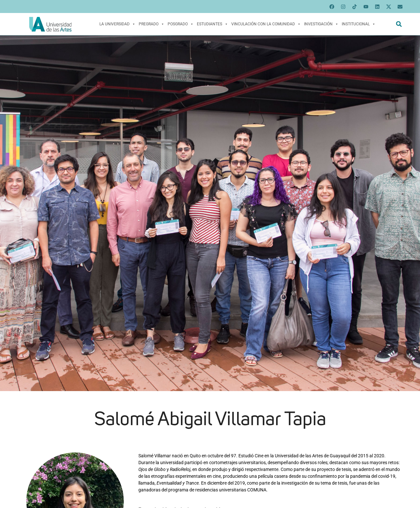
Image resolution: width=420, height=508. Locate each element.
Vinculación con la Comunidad (266, 24)
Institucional (359, 24)
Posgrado (181, 24)
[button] (399, 24)
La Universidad (117, 24)
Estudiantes (212, 24)
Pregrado (152, 24)
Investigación (321, 24)
